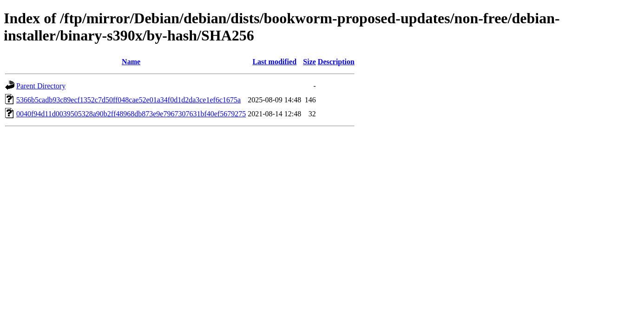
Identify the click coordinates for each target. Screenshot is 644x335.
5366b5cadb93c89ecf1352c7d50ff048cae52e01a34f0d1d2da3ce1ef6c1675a (128, 100)
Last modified (274, 62)
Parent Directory (41, 86)
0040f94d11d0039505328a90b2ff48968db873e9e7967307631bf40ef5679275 (131, 114)
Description (336, 62)
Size (309, 62)
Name (131, 62)
